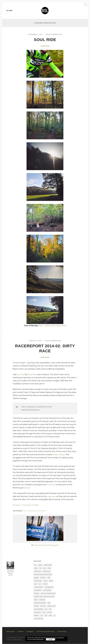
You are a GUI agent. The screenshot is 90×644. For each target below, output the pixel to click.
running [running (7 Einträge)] (45, 584)
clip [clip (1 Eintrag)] (40, 568)
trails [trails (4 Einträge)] (44, 612)
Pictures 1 (17, 505)
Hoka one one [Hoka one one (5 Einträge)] (47, 571)
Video (37, 505)
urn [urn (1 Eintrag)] (42, 616)
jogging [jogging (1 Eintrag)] (36, 578)
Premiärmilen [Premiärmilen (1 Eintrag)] (38, 581)
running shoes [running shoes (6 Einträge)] (47, 590)
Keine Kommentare (54, 35)
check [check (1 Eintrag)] (36, 568)
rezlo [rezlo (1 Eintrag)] (36, 584)
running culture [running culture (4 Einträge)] (39, 587)
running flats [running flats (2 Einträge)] (38, 590)
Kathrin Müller (59, 455)
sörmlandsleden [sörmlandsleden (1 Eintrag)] (39, 609)
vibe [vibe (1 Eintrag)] (46, 616)
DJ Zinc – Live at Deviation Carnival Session (34, 511)
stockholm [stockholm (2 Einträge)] (42, 600)
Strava (27, 488)
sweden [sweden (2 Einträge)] (36, 606)
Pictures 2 (28, 505)
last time (21, 375)
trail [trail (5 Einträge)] (50, 609)
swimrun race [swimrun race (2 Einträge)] (51, 606)
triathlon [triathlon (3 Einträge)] (36, 616)
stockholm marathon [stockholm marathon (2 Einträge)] (40, 603)
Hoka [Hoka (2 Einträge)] (49, 568)
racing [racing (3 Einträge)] (46, 581)
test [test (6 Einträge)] (46, 609)
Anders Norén (18, 640)
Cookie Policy (62, 632)
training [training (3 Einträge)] (49, 612)
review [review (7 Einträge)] (51, 581)
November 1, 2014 (35, 35)
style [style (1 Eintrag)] (49, 603)
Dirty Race (33, 375)
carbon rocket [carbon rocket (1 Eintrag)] (48, 565)
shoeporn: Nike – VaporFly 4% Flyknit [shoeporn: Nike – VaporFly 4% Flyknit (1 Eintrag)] (44, 597)
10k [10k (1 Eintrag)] (35, 565)
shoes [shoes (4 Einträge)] (36, 600)
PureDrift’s (51, 485)
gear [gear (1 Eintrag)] (45, 568)
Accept (50, 639)
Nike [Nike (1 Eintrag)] (49, 578)
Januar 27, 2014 (35, 341)
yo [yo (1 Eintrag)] (54, 616)
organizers (52, 496)
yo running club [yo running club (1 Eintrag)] (39, 619)
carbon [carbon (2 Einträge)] (40, 565)
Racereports (11, 632)
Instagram (30, 632)
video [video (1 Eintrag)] (50, 616)
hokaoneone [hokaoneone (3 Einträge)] (38, 571)
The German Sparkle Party (45, 632)
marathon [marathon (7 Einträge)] (43, 578)
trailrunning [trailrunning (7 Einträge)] (37, 612)
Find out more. (40, 639)
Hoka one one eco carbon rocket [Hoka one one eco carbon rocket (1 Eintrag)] (43, 575)
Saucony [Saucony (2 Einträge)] (37, 593)
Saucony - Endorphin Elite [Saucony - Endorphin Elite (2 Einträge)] (48, 593)
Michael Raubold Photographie (47, 545)
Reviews (21, 632)
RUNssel (14, 638)
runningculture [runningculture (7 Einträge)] (49, 587)
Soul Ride (45, 40)
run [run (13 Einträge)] (40, 584)
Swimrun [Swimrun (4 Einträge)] (43, 606)
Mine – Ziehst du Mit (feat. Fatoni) (53, 326)
